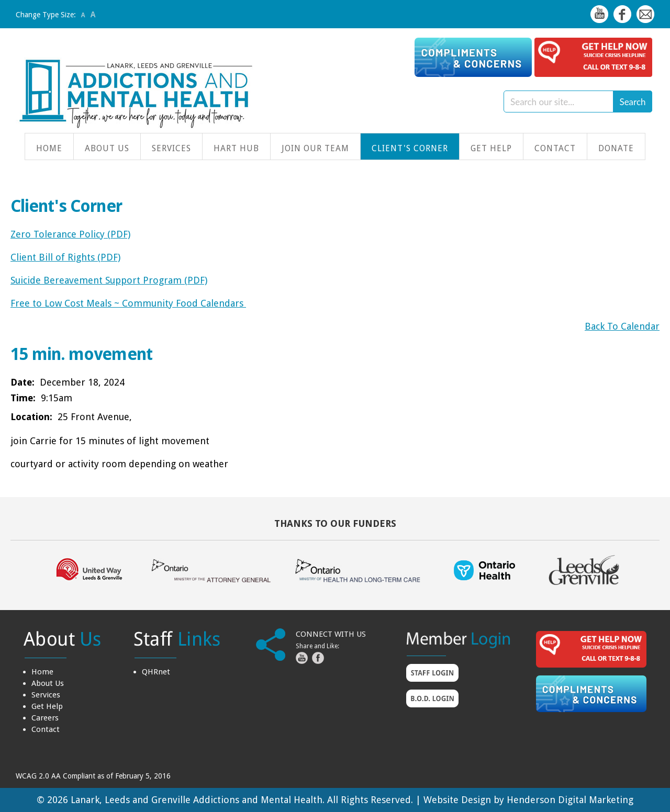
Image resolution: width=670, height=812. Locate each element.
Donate (616, 148)
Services (171, 148)
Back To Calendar (622, 326)
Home (49, 148)
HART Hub (236, 148)
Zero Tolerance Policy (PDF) (70, 234)
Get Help (491, 148)
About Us (107, 148)
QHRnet (156, 672)
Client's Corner (410, 148)
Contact (555, 148)
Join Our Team (315, 148)
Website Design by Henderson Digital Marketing (528, 800)
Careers (45, 718)
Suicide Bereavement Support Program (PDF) (109, 280)
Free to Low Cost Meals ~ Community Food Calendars (128, 303)
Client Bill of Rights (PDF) (65, 257)
